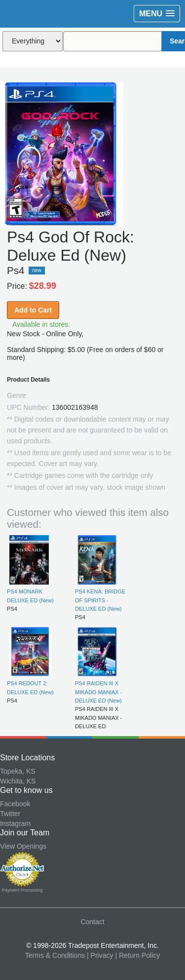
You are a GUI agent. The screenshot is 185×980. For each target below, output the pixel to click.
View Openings (23, 846)
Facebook (15, 804)
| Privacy (100, 955)
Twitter (10, 814)
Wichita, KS (18, 781)
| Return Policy (137, 955)
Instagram (15, 823)
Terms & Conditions (55, 955)
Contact (92, 922)
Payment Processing (22, 890)
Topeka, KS (18, 771)
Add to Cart (33, 310)
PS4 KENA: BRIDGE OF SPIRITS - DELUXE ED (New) (100, 600)
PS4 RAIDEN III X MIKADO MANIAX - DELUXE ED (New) (98, 692)
